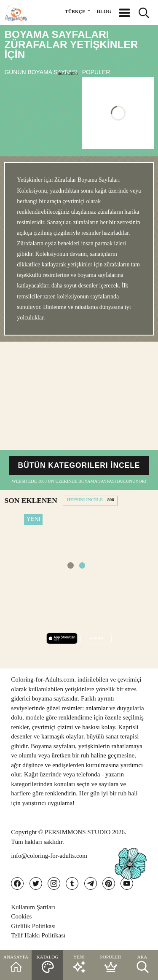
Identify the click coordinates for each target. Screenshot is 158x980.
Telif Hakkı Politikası (38, 935)
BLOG (104, 11)
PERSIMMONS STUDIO (78, 832)
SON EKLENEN (31, 500)
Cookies (21, 916)
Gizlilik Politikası (33, 926)
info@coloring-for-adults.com (49, 856)
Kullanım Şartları (33, 907)
